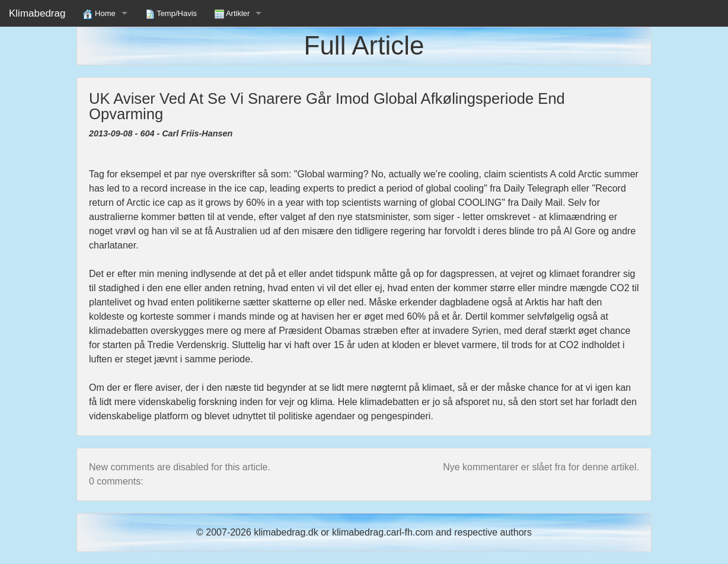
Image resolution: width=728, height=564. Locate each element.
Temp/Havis (171, 14)
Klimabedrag (37, 13)
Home (99, 14)
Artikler (232, 14)
